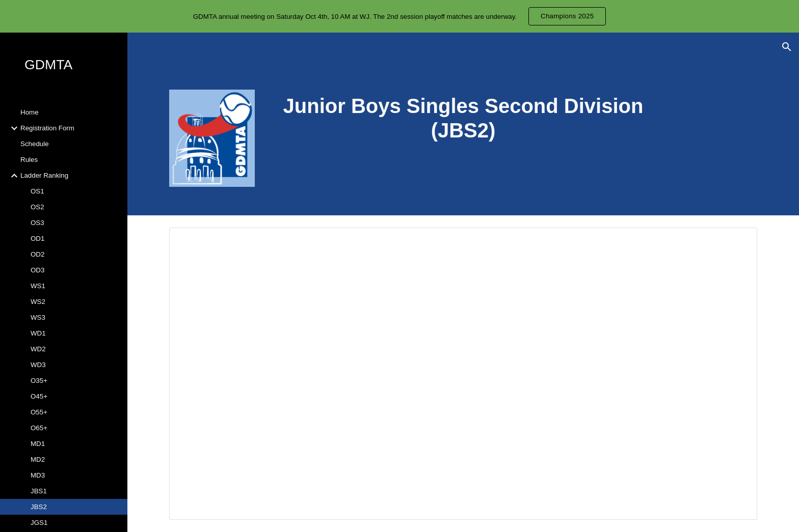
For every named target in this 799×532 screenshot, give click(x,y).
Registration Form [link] (47, 128)
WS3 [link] (38, 317)
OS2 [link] (37, 207)
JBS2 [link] (39, 507)
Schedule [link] (35, 144)
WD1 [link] (38, 333)
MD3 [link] (38, 475)
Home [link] (30, 112)
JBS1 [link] (39, 491)
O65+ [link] (39, 428)
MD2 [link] (38, 459)
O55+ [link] (39, 412)
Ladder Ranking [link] (44, 175)
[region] (400, 16)
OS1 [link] (37, 191)
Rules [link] (29, 160)
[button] (787, 47)
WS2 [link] (38, 302)
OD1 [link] (37, 239)
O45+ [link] (39, 396)
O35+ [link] (39, 381)
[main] (463, 118)
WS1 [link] (38, 286)
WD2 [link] (38, 349)
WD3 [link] (38, 365)
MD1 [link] (38, 444)
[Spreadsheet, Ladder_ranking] (463, 374)
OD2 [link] (37, 254)
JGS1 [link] (39, 523)
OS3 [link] (37, 223)
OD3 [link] (37, 270)
